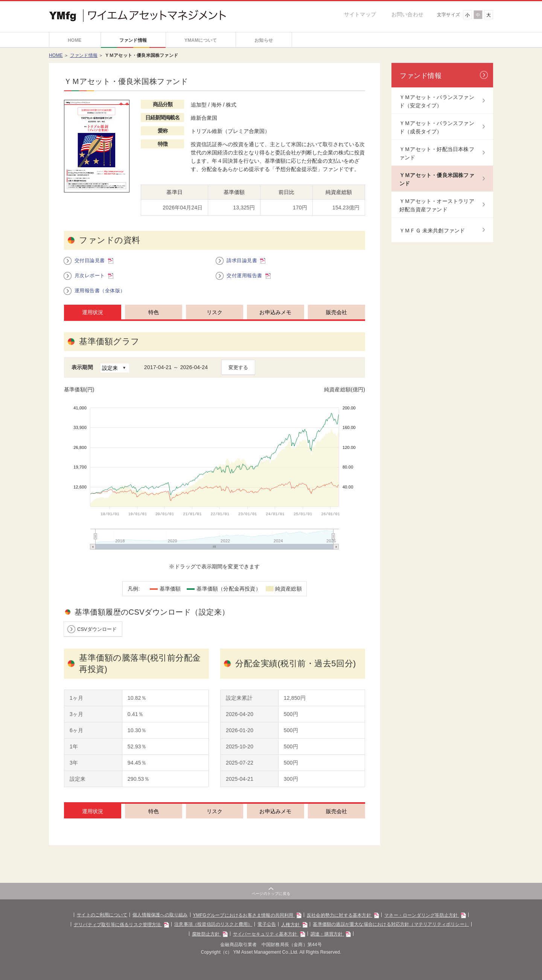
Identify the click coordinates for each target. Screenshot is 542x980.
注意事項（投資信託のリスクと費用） (209, 932)
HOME (56, 57)
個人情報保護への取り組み (152, 923)
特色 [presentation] (154, 321)
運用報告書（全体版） (100, 298)
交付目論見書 (94, 269)
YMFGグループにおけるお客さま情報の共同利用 (246, 923)
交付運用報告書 (248, 284)
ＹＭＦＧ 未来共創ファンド (432, 232)
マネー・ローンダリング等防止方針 (436, 923)
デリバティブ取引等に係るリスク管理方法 (110, 933)
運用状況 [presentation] (93, 321)
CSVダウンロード (97, 637)
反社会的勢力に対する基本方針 (348, 923)
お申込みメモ (275, 820)
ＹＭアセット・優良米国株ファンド (437, 181)
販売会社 (337, 820)
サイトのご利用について (90, 923)
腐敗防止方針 (206, 942)
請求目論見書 (246, 269)
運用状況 (93, 820)
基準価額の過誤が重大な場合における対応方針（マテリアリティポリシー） (399, 932)
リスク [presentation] (215, 321)
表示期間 (82, 375)
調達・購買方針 (335, 942)
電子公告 (266, 932)
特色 (154, 820)
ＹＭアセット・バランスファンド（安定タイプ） (437, 103)
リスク (215, 820)
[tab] (91, 320)
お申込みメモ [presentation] (275, 321)
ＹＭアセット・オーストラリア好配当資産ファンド (437, 207)
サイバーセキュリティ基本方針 (269, 942)
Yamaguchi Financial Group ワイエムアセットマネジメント (101, 10)
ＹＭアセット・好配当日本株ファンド (437, 155)
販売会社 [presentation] (337, 321)
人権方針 (296, 933)
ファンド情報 (84, 57)
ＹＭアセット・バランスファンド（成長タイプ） (437, 129)
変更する (238, 376)
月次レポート (94, 284)
